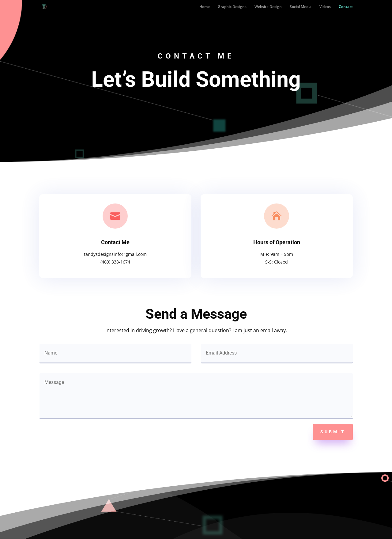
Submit (333, 432)
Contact (346, 7)
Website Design (268, 7)
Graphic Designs (232, 7)
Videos (325, 7)
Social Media (301, 7)
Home (205, 7)
